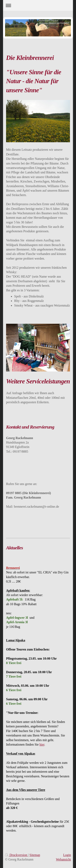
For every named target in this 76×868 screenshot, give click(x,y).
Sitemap (35, 855)
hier (42, 744)
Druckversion (17, 855)
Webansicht (63, 859)
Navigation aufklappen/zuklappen (38, 5)
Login (67, 855)
